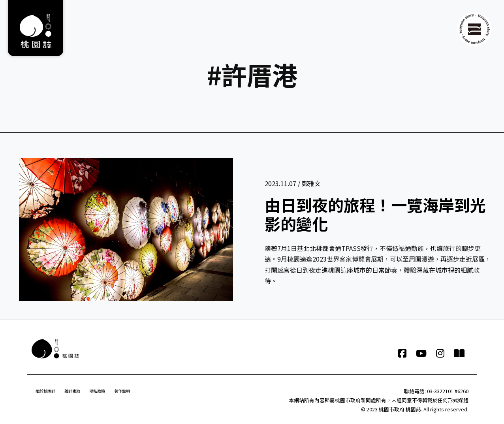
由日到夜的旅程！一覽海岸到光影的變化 (375, 214)
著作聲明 (122, 391)
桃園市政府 (392, 409)
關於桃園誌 (45, 391)
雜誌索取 (72, 391)
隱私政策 (97, 391)
